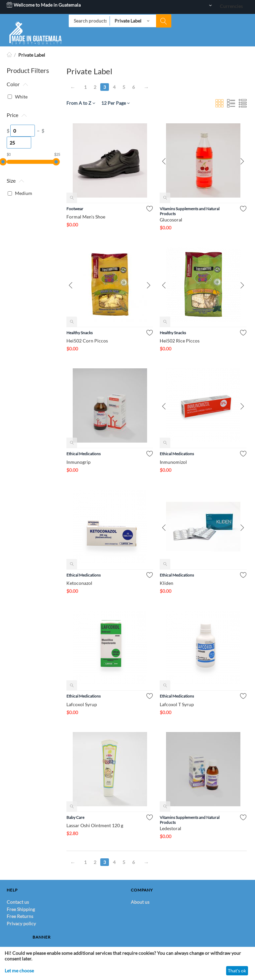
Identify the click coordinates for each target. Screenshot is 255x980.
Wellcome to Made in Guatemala (44, 5)
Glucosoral (171, 220)
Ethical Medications (84, 454)
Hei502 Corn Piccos (87, 341)
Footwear (75, 209)
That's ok (237, 971)
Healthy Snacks (80, 333)
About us (140, 902)
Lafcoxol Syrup (82, 704)
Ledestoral (170, 828)
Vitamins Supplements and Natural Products (190, 211)
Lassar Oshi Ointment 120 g (95, 825)
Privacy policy (21, 923)
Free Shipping (21, 909)
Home (9, 55)
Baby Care (75, 817)
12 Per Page (115, 103)
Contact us (18, 902)
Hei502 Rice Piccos (180, 341)
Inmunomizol (173, 462)
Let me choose (19, 971)
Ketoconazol (79, 583)
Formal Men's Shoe (86, 217)
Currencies (231, 6)
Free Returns (20, 916)
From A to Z (81, 103)
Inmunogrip (79, 462)
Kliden (167, 583)
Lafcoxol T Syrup (177, 704)
